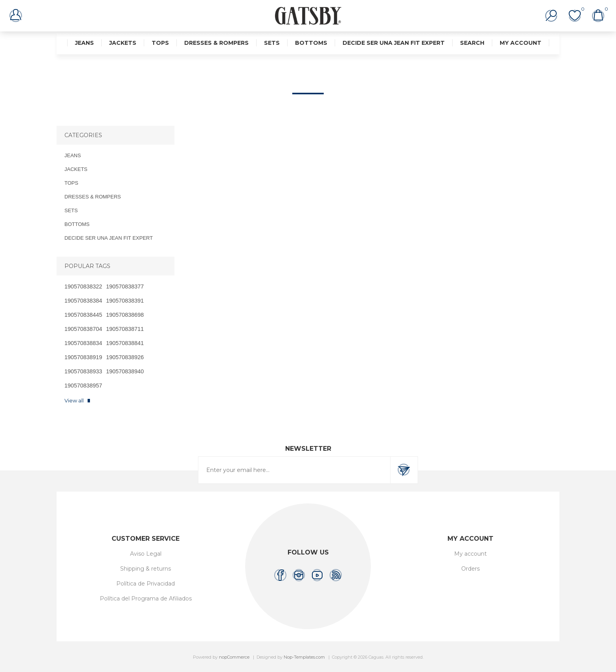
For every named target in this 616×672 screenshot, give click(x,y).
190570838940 (125, 371)
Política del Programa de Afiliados (146, 599)
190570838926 (125, 357)
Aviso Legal (146, 554)
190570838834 (83, 343)
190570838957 (83, 386)
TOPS (160, 43)
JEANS (84, 43)
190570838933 (83, 371)
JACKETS (123, 43)
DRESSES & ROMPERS (216, 43)
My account (521, 43)
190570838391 (125, 301)
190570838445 (83, 315)
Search (472, 43)
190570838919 (83, 357)
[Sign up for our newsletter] (294, 470)
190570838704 (83, 329)
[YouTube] (317, 575)
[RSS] (336, 575)
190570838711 (125, 329)
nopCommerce (234, 657)
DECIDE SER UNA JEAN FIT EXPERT (394, 43)
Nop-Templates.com (304, 657)
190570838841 (125, 343)
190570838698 (125, 315)
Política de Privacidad (146, 584)
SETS (272, 43)
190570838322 (83, 286)
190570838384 (83, 301)
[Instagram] (299, 575)
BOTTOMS (311, 43)
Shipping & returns (146, 569)
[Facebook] (280, 575)
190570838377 (125, 286)
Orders (470, 569)
